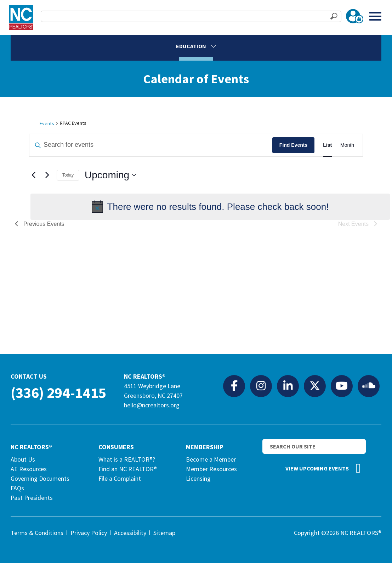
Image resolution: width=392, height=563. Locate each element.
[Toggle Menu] (375, 16)
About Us (23, 459)
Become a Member (211, 459)
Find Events (293, 145)
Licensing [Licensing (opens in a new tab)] (198, 478)
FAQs (17, 488)
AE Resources (29, 469)
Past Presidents (32, 498)
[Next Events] (47, 175)
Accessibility (130, 533)
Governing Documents (40, 478)
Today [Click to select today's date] (68, 175)
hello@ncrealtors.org (152, 405)
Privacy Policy (89, 533)
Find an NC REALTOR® (128, 469)
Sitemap (164, 533)
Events (47, 123)
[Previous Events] (33, 175)
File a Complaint (120, 478)
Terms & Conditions (37, 533)
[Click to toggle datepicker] (110, 175)
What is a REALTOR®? (127, 459)
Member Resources (211, 469)
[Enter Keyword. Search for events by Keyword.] (151, 145)
